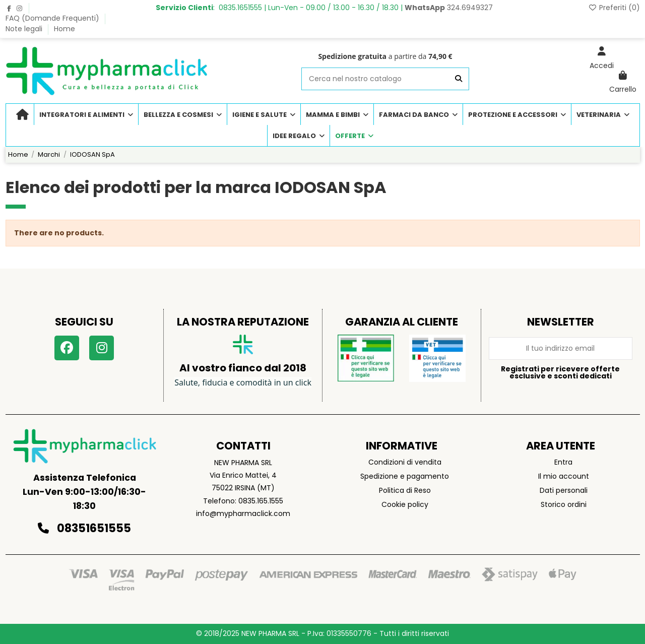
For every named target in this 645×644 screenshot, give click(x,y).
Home (64, 29)
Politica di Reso (405, 490)
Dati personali (564, 490)
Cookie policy (405, 504)
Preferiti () (614, 8)
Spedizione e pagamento (405, 476)
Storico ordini (564, 504)
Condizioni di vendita (405, 462)
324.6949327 (449, 8)
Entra (563, 462)
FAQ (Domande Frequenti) (53, 18)
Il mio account (564, 476)
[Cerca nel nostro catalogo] (459, 79)
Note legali (25, 29)
